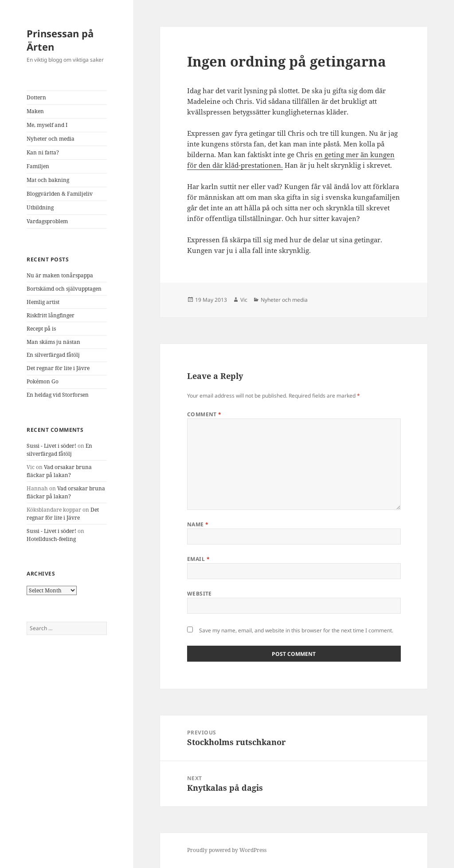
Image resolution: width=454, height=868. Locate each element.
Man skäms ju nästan (53, 342)
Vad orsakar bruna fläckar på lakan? (59, 471)
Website (200, 594)
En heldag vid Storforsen (58, 395)
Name (198, 524)
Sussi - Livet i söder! (51, 446)
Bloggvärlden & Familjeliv (60, 194)
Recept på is (41, 329)
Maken (35, 111)
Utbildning (40, 207)
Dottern (36, 97)
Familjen (38, 166)
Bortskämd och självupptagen (64, 289)
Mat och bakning (48, 180)
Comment (204, 414)
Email (198, 559)
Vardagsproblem (47, 221)
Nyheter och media (51, 139)
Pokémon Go (43, 381)
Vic (244, 300)
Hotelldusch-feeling (51, 539)
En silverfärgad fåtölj (53, 355)
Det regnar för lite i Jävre (58, 368)
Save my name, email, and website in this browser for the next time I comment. (296, 630)
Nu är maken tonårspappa (60, 275)
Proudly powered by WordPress (227, 850)
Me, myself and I (47, 125)
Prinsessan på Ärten (60, 40)
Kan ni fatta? (43, 152)
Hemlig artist (43, 302)
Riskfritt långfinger (51, 315)
